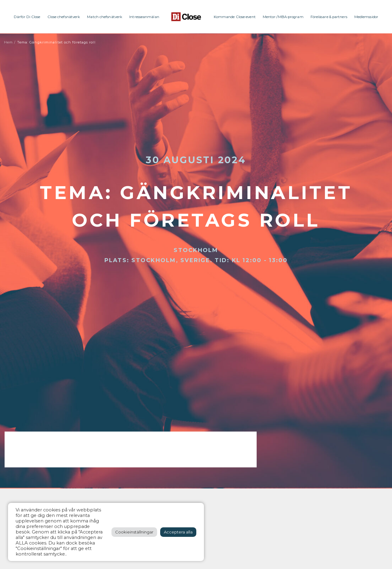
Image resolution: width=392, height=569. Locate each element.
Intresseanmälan (144, 17)
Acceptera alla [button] (178, 532)
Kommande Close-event (235, 17)
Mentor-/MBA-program (283, 17)
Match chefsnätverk (105, 17)
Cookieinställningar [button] (134, 532)
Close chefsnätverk (64, 17)
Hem (8, 42)
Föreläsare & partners (329, 17)
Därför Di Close (27, 17)
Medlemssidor (366, 17)
